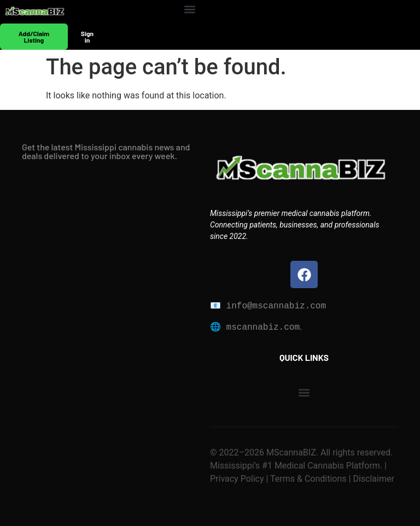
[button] (190, 9)
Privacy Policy (237, 479)
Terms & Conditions (308, 479)
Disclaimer (372, 479)
